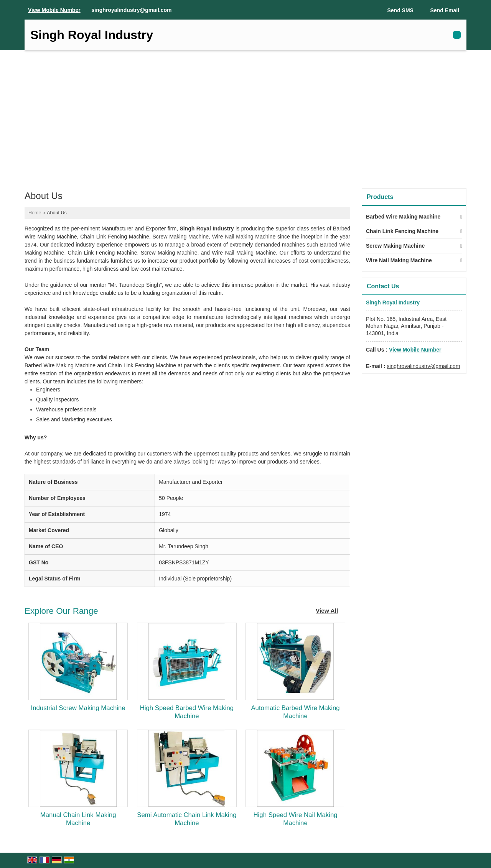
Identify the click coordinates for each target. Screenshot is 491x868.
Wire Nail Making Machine (399, 260)
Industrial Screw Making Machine (78, 708)
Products (380, 197)
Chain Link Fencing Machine (402, 231)
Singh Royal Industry (92, 35)
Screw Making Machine (395, 246)
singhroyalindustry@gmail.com (132, 10)
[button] (54, 10)
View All (327, 611)
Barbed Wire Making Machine (403, 217)
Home (35, 213)
